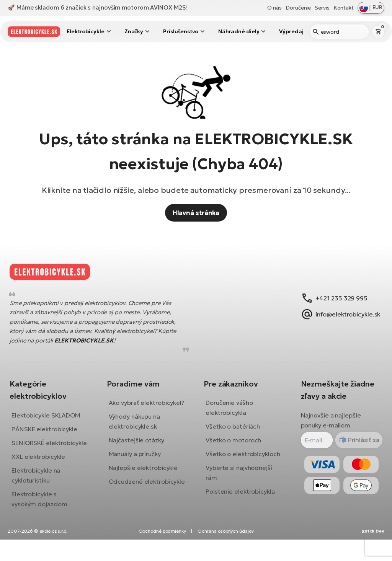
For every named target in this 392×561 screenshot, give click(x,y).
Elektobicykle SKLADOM (52, 421)
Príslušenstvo (181, 31)
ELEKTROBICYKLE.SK (90, 346)
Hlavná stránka (196, 213)
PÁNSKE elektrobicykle (50, 435)
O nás (275, 8)
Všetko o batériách (233, 432)
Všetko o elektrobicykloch (243, 460)
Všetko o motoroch (233, 446)
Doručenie (298, 8)
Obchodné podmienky (162, 552)
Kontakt (344, 8)
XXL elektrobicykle (44, 472)
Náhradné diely (239, 31)
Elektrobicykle (86, 31)
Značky (134, 31)
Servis (322, 8)
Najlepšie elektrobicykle (146, 484)
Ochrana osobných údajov (226, 552)
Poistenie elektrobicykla (240, 497)
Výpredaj (291, 31)
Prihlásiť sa (357, 446)
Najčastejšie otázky (139, 456)
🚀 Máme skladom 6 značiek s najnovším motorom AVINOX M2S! (97, 7)
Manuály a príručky (137, 470)
